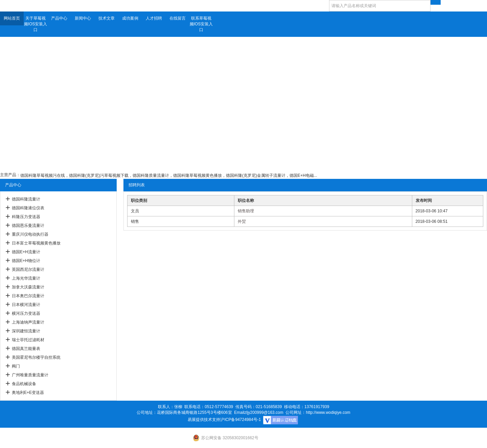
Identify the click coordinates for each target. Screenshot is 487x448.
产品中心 (59, 18)
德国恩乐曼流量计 (28, 226)
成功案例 (130, 18)
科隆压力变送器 (26, 217)
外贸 (242, 221)
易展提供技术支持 (204, 420)
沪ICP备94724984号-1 (240, 420)
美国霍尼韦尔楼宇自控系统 (36, 357)
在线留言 (178, 18)
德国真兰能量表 (26, 349)
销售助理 (246, 211)
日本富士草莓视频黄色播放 (36, 243)
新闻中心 (83, 18)
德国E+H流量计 (26, 252)
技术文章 (107, 18)
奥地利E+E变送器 (28, 393)
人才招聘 (154, 18)
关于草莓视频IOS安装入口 (36, 24)
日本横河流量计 (26, 305)
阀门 (16, 366)
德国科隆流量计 (26, 199)
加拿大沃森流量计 (28, 287)
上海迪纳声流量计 (28, 322)
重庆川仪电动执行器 (30, 234)
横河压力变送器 (26, 313)
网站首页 (12, 18)
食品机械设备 (24, 384)
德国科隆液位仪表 (28, 208)
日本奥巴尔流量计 (28, 296)
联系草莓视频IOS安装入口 (201, 24)
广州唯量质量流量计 (30, 375)
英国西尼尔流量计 (28, 269)
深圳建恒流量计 (26, 331)
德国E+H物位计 (26, 261)
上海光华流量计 (26, 278)
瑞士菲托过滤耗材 (28, 340)
